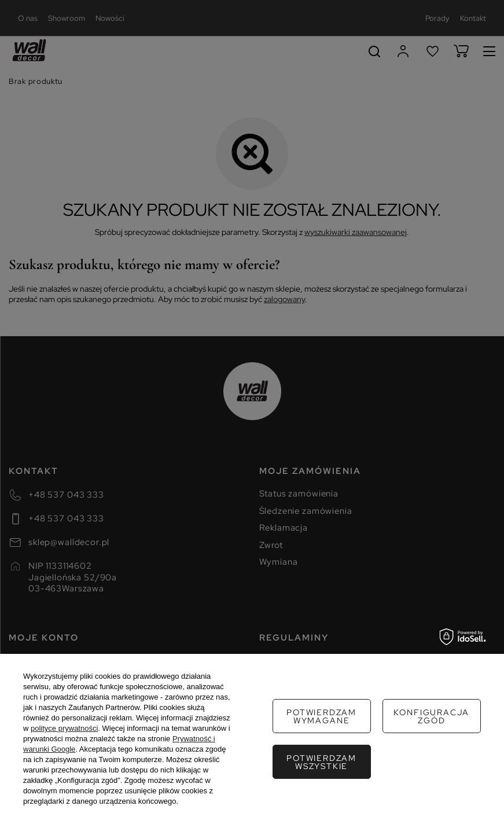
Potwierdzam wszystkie (321, 762)
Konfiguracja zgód (431, 716)
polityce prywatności (64, 728)
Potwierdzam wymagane (321, 716)
